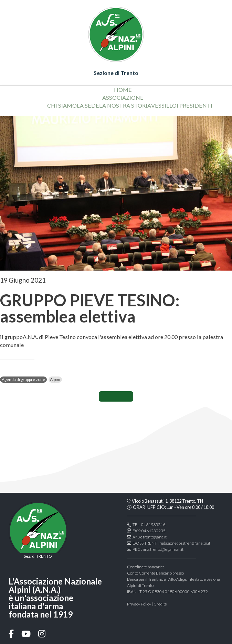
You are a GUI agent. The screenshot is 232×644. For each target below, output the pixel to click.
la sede (88, 105)
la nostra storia (125, 105)
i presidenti (194, 105)
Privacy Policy (139, 604)
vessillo (164, 105)
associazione (123, 97)
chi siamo (62, 105)
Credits (160, 604)
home (123, 90)
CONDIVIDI (116, 396)
